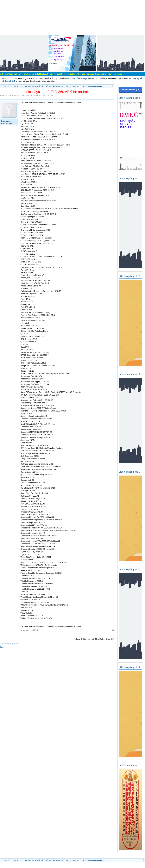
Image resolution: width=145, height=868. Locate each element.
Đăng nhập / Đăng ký (130, 90)
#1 (113, 630)
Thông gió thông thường (21, 95)
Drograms (42, 95)
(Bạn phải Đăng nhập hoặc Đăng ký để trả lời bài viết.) (95, 639)
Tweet (3, 647)
